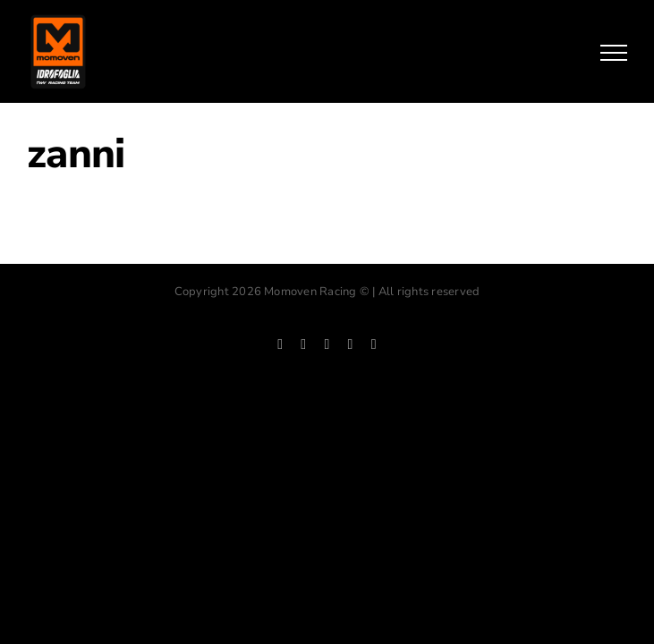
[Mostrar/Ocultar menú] (614, 53)
